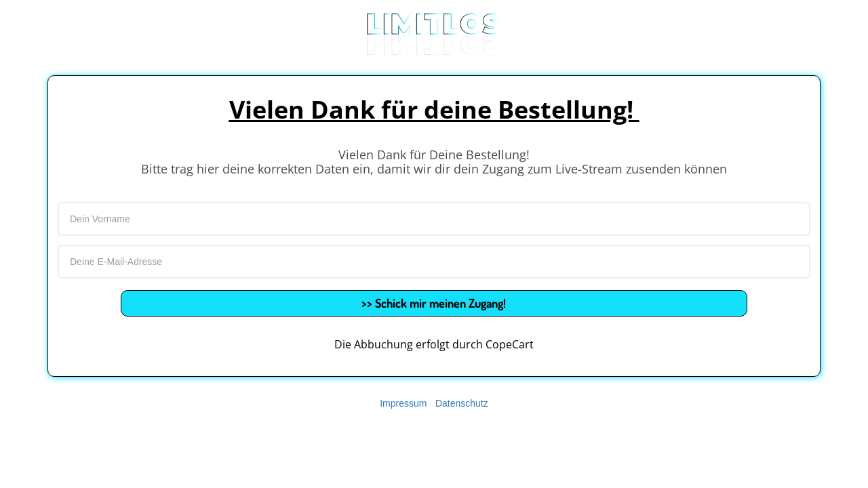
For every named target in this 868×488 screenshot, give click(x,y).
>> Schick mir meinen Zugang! (434, 303)
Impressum (403, 403)
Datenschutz (462, 403)
